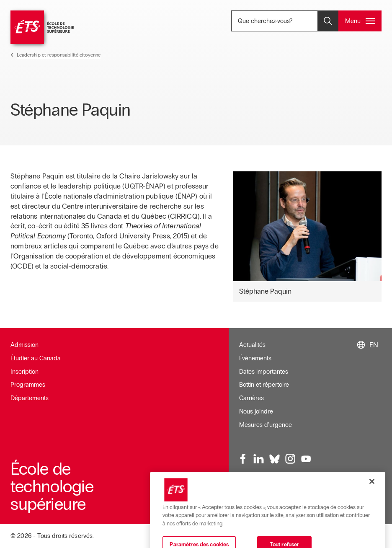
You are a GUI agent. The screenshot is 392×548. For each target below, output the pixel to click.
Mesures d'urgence (266, 425)
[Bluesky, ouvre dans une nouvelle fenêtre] (275, 459)
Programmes (28, 385)
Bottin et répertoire (264, 385)
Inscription (24, 372)
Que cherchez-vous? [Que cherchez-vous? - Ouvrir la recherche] (289, 21)
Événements (255, 358)
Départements (30, 398)
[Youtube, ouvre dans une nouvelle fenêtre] (306, 459)
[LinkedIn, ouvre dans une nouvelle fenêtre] (259, 459)
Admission (24, 345)
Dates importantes (264, 372)
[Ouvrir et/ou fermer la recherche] (328, 21)
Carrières (251, 398)
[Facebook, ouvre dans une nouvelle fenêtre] (243, 459)
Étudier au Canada (36, 358)
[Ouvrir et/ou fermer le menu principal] (360, 21)
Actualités (252, 345)
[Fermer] (372, 497)
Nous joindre (256, 411)
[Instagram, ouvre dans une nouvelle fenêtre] (290, 459)
